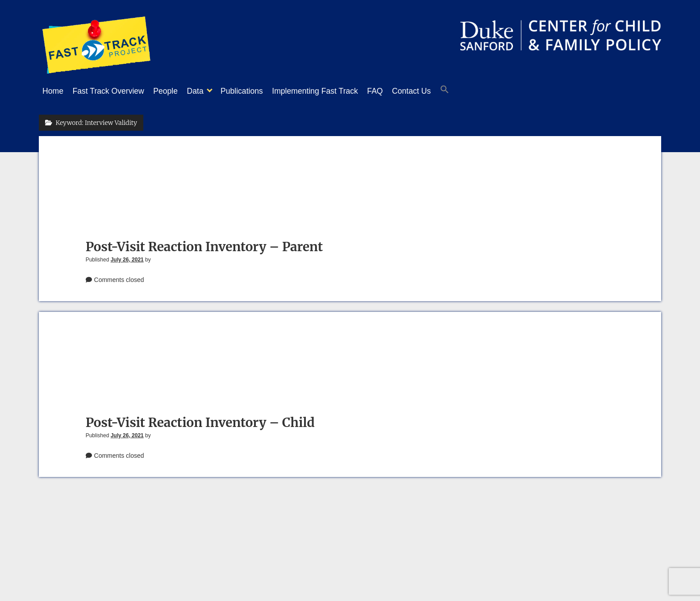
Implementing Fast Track (337, 91)
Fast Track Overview (113, 91)
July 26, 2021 (127, 257)
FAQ (402, 91)
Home (53, 91)
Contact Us (443, 91)
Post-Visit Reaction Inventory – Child (200, 420)
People (174, 91)
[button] (480, 91)
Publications (260, 91)
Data (209, 91)
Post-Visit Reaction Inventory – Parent (204, 244)
